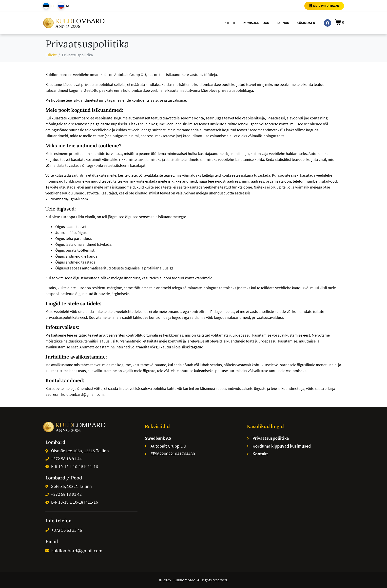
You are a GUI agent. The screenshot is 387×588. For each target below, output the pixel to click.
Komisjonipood (256, 23)
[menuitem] (48, 6)
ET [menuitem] (53, 6)
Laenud (283, 23)
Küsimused (306, 23)
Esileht (229, 23)
